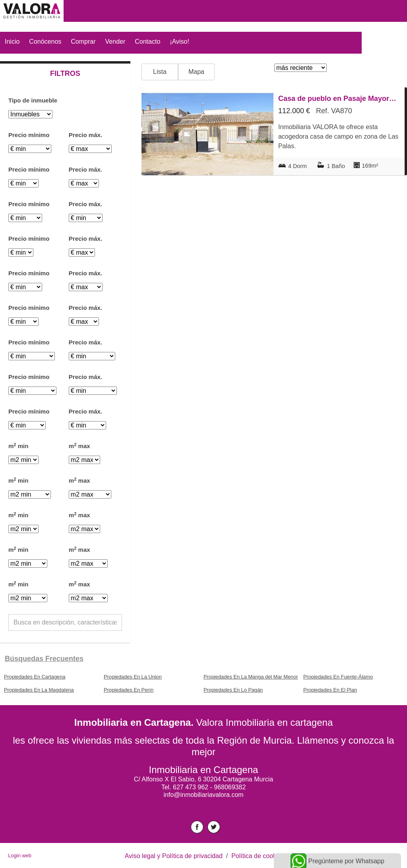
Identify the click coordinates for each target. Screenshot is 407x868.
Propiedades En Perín (129, 690)
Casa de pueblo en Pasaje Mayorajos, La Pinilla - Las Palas (339, 99)
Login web (19, 855)
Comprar (83, 42)
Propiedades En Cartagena (35, 677)
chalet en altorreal (203, 809)
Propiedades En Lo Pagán (233, 690)
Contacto (147, 42)
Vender (115, 42)
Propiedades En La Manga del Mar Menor (251, 677)
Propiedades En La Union (133, 677)
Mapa (196, 72)
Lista (160, 72)
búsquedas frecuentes (44, 659)
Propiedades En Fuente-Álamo (338, 677)
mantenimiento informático (203, 802)
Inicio (12, 42)
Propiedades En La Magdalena (39, 690)
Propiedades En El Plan (330, 690)
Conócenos (45, 42)
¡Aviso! (179, 42)
